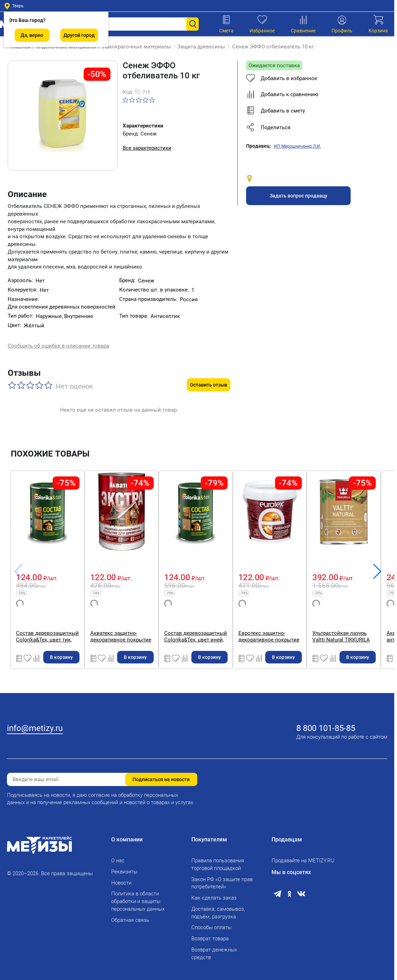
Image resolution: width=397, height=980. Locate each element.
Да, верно (32, 35)
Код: (128, 92)
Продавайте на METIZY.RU (303, 856)
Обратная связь (130, 916)
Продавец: (259, 146)
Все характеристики (147, 148)
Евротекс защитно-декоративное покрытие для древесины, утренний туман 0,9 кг (350, 622)
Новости (121, 878)
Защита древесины (198, 47)
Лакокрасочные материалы (133, 47)
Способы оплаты (211, 923)
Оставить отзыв (209, 370)
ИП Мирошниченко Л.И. (297, 146)
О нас (118, 856)
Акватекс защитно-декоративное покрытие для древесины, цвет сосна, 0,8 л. (155, 622)
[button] (311, 127)
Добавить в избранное (282, 78)
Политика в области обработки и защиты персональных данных (138, 897)
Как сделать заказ (214, 893)
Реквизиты (124, 867)
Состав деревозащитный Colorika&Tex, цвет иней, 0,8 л (248, 622)
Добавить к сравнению (282, 94)
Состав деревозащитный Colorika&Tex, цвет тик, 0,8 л (50, 622)
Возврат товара (210, 934)
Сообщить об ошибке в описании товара (58, 340)
